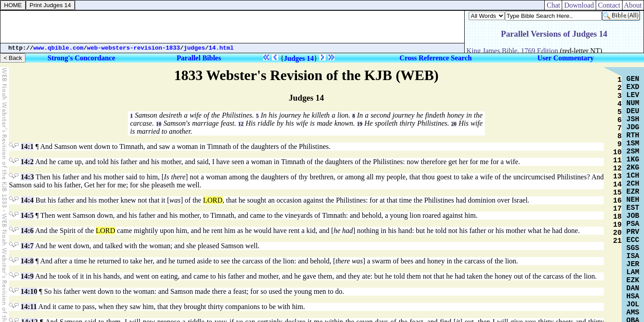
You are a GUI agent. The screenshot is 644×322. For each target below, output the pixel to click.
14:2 (27, 162)
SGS (633, 248)
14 (617, 185)
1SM (633, 144)
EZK (633, 280)
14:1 (27, 146)
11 (617, 161)
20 (454, 124)
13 (617, 177)
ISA (633, 256)
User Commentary (565, 58)
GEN (633, 79)
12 (241, 124)
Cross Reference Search (436, 58)
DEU (633, 111)
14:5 (27, 215)
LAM (633, 272)
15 (617, 193)
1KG (633, 160)
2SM (633, 152)
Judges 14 (299, 58)
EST (633, 208)
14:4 (27, 200)
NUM (633, 103)
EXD (633, 87)
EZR (633, 192)
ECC (633, 240)
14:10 (29, 291)
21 (617, 241)
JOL (633, 305)
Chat (553, 5)
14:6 (27, 231)
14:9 (27, 276)
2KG (633, 168)
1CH (633, 176)
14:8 (27, 261)
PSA (633, 224)
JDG (633, 127)
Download (579, 5)
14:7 (27, 246)
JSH (633, 119)
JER (633, 264)
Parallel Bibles (199, 58)
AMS (633, 313)
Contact (609, 5)
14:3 (27, 177)
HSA (633, 297)
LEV (633, 95)
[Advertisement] (233, 27)
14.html (221, 48)
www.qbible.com (59, 48)
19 (360, 124)
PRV (633, 232)
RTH (633, 136)
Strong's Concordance (81, 58)
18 (617, 217)
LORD (213, 200)
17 (617, 209)
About (633, 5)
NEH (633, 200)
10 (159, 124)
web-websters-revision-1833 (134, 48)
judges (195, 48)
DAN (633, 288)
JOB (633, 216)
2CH (633, 184)
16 (617, 201)
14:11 (29, 307)
